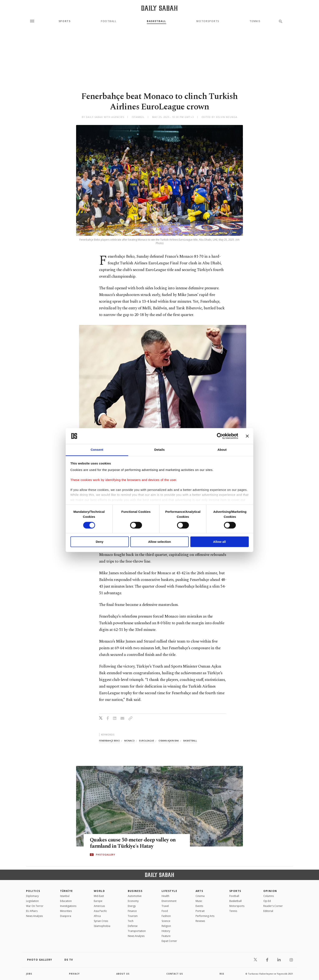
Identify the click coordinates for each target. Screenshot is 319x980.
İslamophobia (102, 926)
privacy (74, 974)
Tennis (255, 21)
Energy (132, 906)
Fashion (166, 916)
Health (165, 896)
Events (199, 906)
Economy (133, 901)
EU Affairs (32, 911)
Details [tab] (159, 450)
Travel (165, 906)
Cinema (200, 896)
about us (123, 974)
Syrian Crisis (101, 921)
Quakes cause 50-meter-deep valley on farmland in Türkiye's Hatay (133, 843)
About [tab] (222, 450)
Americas (99, 906)
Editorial (268, 911)
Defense (133, 926)
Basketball (156, 21)
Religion (166, 926)
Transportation (137, 931)
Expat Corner (169, 941)
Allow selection (159, 542)
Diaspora (66, 916)
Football (109, 21)
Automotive (135, 896)
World (99, 891)
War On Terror (35, 906)
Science (166, 921)
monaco (129, 741)
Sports (65, 21)
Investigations (68, 906)
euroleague (147, 741)
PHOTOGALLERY (105, 855)
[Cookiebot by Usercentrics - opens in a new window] (220, 436)
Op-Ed (267, 901)
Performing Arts (205, 916)
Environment (169, 901)
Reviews (200, 921)
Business (135, 891)
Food (165, 911)
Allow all (219, 542)
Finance (132, 911)
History (166, 931)
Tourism (133, 916)
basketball (190, 741)
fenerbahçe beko (109, 741)
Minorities (66, 911)
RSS (222, 974)
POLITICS (33, 891)
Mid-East (99, 896)
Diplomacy (32, 896)
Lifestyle (169, 891)
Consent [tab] (97, 450)
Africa (97, 916)
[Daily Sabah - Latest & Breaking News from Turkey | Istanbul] (159, 8)
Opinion (270, 891)
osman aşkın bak (169, 741)
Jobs (29, 974)
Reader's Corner (273, 906)
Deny (100, 542)
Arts (199, 891)
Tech (131, 921)
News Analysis (34, 916)
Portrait (200, 911)
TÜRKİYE (67, 891)
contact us (175, 974)
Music (199, 901)
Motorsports (208, 21)
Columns (269, 896)
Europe (98, 901)
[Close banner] (247, 436)
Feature (166, 936)
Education (66, 901)
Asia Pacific (100, 911)
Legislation (32, 901)
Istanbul (65, 896)
